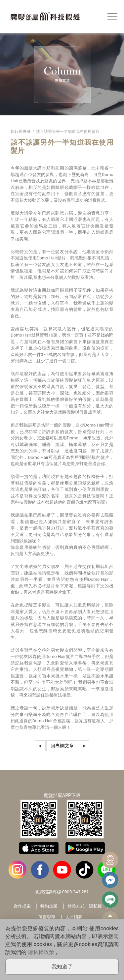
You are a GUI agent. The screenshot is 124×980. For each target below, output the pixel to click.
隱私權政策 (41, 952)
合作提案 (22, 906)
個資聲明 (47, 917)
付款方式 (76, 906)
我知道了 (62, 967)
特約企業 (49, 906)
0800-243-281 (75, 892)
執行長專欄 (21, 132)
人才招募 (74, 917)
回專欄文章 (62, 746)
